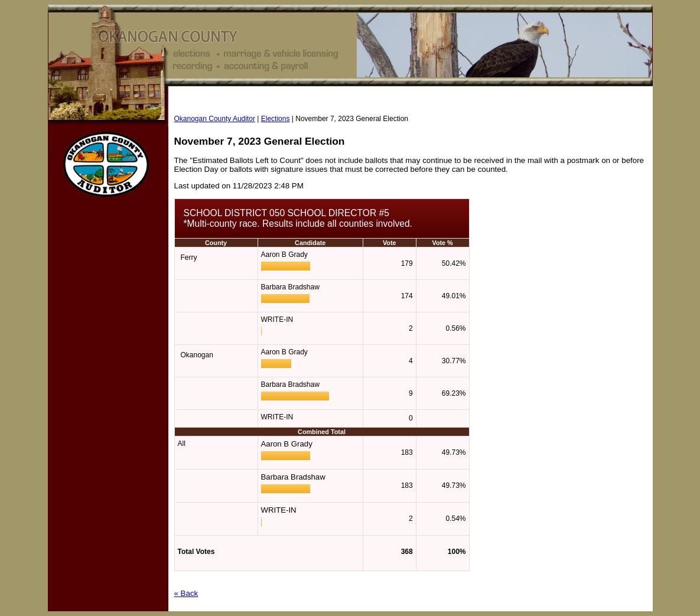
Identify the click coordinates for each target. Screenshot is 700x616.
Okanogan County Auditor (215, 119)
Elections (276, 119)
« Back (186, 593)
